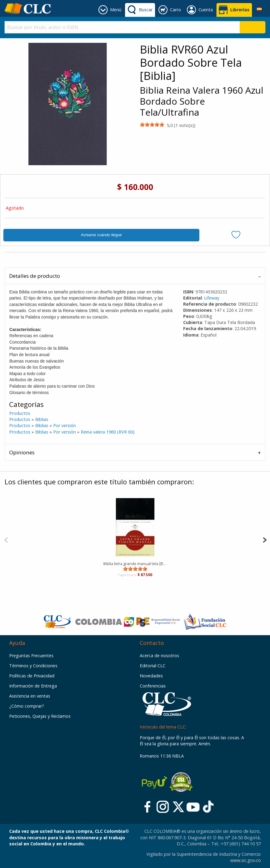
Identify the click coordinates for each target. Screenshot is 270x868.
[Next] (265, 539)
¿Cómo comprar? (27, 706)
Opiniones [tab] (22, 452)
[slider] (152, 125)
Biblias (42, 419)
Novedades (151, 676)
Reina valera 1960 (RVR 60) (108, 432)
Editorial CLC (153, 666)
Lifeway (212, 298)
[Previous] (6, 539)
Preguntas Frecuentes (31, 656)
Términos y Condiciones (33, 666)
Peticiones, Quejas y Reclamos (40, 716)
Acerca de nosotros (159, 656)
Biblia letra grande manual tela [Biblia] (135, 564)
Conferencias (153, 686)
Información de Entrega (33, 686)
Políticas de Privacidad (32, 676)
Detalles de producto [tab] (35, 276)
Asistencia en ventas (30, 696)
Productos (20, 413)
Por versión (65, 425)
